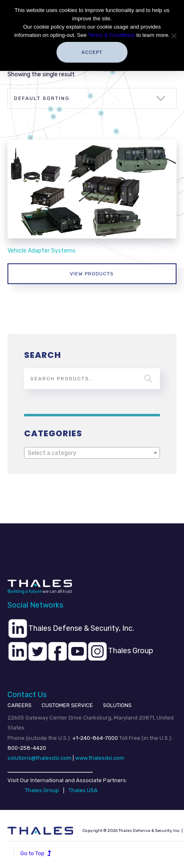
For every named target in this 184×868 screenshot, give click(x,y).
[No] (174, 36)
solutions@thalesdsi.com (39, 758)
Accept (92, 52)
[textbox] (92, 453)
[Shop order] (92, 98)
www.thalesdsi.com (100, 758)
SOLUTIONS (117, 705)
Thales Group (42, 790)
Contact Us (27, 695)
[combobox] (92, 453)
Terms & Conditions (112, 35)
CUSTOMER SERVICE (67, 705)
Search (148, 379)
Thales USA (83, 790)
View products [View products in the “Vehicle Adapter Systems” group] (92, 274)
